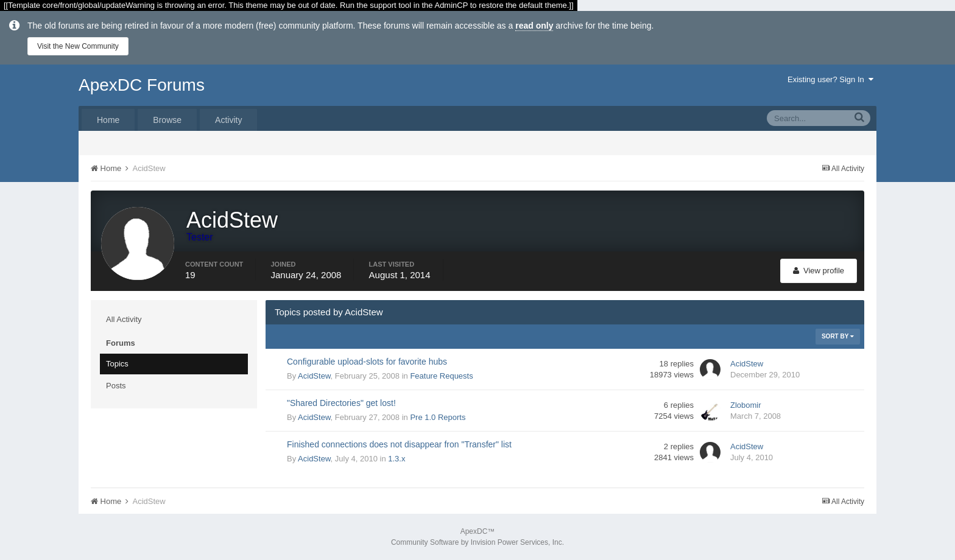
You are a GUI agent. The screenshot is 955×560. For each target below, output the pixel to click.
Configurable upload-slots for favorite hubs (367, 362)
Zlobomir (746, 405)
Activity (228, 120)
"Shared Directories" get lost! (341, 403)
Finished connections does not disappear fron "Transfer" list (399, 444)
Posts (116, 386)
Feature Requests (441, 376)
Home (108, 120)
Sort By (838, 336)
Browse (167, 120)
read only (534, 26)
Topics (117, 364)
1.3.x (396, 459)
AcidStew (314, 376)
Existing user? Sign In (830, 79)
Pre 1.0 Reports (438, 417)
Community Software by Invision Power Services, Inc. (477, 542)
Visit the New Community (78, 46)
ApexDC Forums (142, 85)
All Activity (124, 319)
